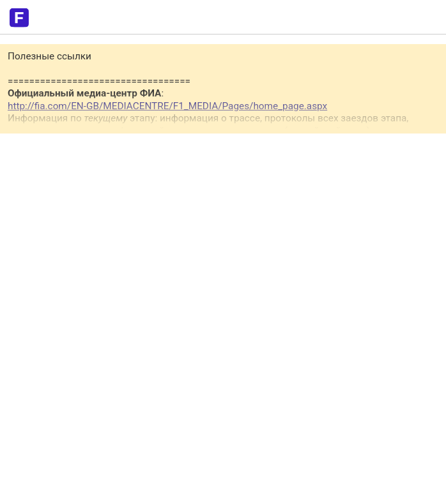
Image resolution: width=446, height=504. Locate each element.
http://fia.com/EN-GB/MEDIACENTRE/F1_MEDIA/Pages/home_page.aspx (167, 106)
